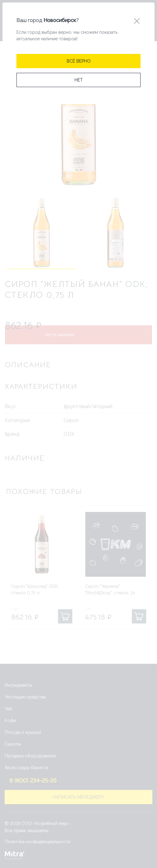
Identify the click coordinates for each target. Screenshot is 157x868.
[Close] (137, 21)
